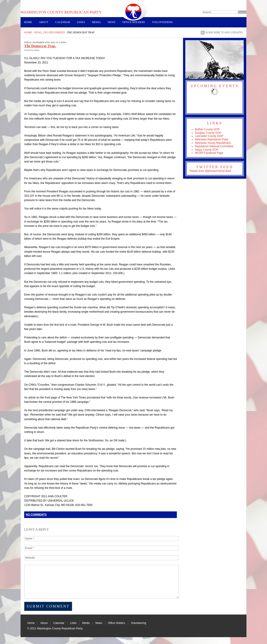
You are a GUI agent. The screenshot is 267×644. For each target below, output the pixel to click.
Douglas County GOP (208, 133)
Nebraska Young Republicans (213, 143)
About (43, 22)
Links (81, 22)
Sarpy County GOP (207, 150)
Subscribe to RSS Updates (224, 32)
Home (28, 22)
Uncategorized (54, 32)
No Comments (36, 515)
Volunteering (162, 22)
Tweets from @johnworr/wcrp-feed (210, 171)
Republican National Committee (214, 146)
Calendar (63, 22)
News (112, 22)
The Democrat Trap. (40, 46)
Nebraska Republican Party (212, 139)
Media (96, 22)
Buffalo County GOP (207, 129)
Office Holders (134, 22)
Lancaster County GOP (209, 136)
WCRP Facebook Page (209, 153)
